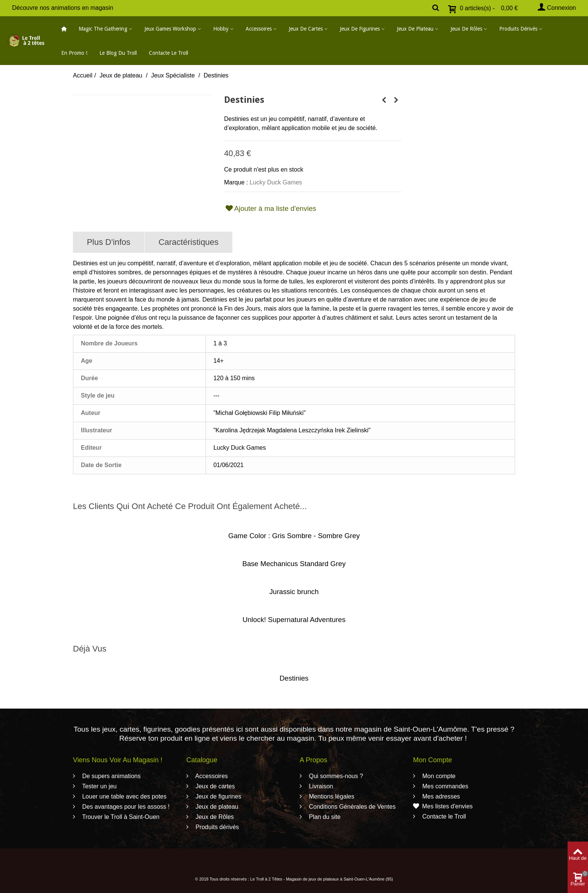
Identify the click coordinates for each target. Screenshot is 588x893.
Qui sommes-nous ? (335, 776)
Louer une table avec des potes (124, 796)
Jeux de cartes (306, 29)
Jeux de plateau (415, 29)
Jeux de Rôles (466, 29)
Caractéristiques (188, 242)
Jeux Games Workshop (170, 29)
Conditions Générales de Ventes (351, 807)
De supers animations (111, 776)
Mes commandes (444, 786)
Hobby (221, 29)
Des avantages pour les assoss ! (125, 807)
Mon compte (438, 776)
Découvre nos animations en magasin (63, 8)
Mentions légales (331, 796)
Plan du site (324, 817)
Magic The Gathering (103, 29)
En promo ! (74, 53)
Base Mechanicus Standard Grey (294, 564)
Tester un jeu (99, 786)
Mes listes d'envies (443, 806)
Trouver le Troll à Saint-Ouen (120, 817)
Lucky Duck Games (276, 182)
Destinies (294, 678)
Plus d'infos (109, 242)
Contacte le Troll (169, 53)
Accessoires (259, 29)
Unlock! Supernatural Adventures (294, 620)
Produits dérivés (518, 29)
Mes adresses (440, 796)
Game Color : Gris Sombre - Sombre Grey (294, 536)
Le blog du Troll (118, 53)
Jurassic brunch (294, 592)
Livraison (320, 786)
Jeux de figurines (360, 29)
